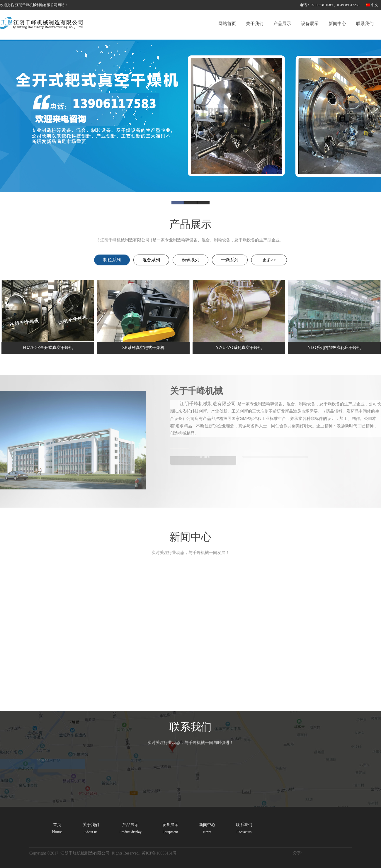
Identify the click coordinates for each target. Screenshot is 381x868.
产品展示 (282, 17)
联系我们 (365, 17)
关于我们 (255, 17)
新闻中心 (337, 17)
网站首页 (227, 17)
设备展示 (310, 17)
